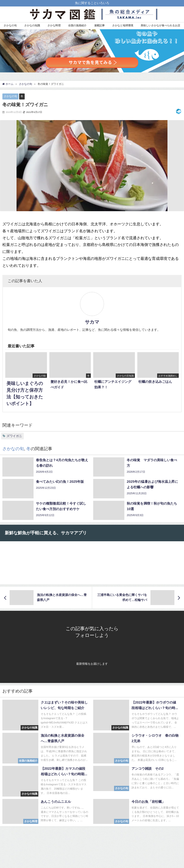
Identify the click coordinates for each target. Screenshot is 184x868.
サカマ (92, 322)
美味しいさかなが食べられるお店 (160, 25)
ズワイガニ (14, 436)
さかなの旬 (10, 25)
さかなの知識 (32, 25)
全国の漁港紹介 (77, 25)
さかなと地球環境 (123, 25)
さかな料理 (54, 25)
